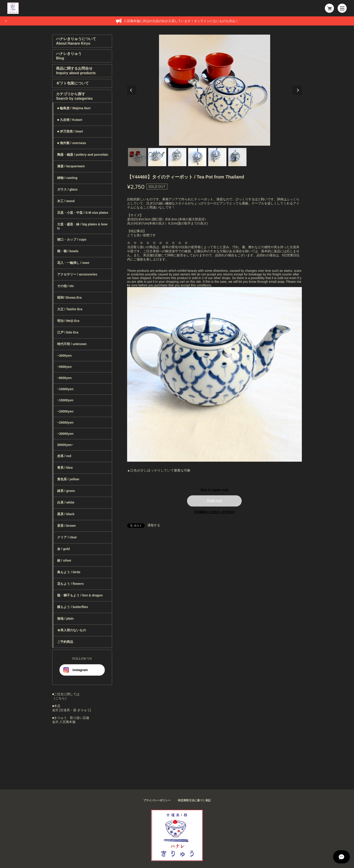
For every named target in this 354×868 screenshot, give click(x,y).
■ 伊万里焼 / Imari (70, 131)
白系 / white (66, 502)
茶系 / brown (67, 526)
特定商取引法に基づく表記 (194, 800)
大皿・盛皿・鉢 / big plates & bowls (82, 226)
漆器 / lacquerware (71, 166)
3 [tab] (177, 157)
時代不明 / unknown (72, 344)
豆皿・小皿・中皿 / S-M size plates (83, 213)
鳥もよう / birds (69, 572)
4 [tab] (197, 157)
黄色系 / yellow (68, 479)
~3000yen (64, 356)
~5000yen (64, 367)
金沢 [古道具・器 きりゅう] (72, 710)
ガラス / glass (67, 189)
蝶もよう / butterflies (73, 607)
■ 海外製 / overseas (72, 143)
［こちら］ (60, 698)
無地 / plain (65, 619)
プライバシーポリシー (157, 800)
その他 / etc (66, 286)
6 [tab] (237, 157)
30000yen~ (65, 445)
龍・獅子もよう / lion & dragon (80, 595)
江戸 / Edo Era (68, 332)
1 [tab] (137, 157)
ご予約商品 (65, 642)
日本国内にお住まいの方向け (214, 512)
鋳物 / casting (67, 178)
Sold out (214, 501)
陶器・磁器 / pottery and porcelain (83, 155)
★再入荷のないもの (72, 630)
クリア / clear (67, 537)
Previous (132, 90)
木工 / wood (66, 201)
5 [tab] (217, 157)
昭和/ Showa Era (69, 298)
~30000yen (65, 434)
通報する (154, 525)
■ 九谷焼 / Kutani (70, 120)
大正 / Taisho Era (70, 309)
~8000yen (64, 378)
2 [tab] (157, 157)
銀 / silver (64, 560)
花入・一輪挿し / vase (73, 263)
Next (297, 90)
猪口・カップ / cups (72, 239)
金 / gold (63, 549)
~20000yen (65, 411)
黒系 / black (66, 514)
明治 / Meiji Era (68, 321)
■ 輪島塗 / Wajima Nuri (74, 108)
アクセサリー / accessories (77, 274)
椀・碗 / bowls (68, 251)
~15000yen (65, 400)
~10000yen (65, 389)
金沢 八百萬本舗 (64, 722)
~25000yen (65, 423)
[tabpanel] (215, 90)
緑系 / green (66, 491)
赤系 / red (64, 456)
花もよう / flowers (71, 584)
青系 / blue (65, 468)
